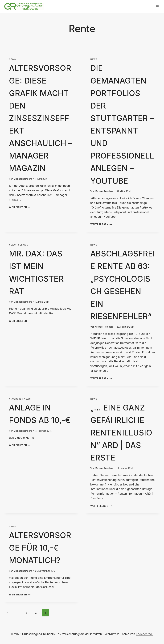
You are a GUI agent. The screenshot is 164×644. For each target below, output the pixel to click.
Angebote (15, 399)
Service (23, 245)
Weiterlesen (20, 207)
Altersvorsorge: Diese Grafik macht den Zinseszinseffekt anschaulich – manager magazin (41, 118)
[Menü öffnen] (157, 6)
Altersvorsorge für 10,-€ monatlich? (40, 548)
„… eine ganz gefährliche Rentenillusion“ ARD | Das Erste (121, 433)
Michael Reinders (23, 179)
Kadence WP (144, 634)
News (12, 59)
